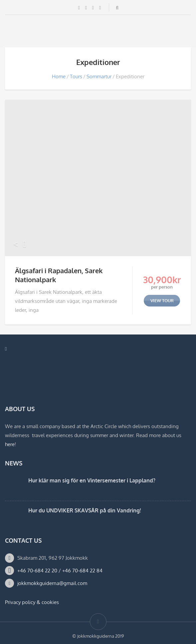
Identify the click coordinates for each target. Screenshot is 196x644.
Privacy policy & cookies (32, 602)
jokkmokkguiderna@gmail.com (52, 583)
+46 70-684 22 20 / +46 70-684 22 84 (60, 571)
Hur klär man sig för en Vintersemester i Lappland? (92, 480)
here (10, 444)
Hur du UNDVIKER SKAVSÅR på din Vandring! (85, 510)
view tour (162, 301)
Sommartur (99, 76)
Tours (76, 76)
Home (59, 76)
